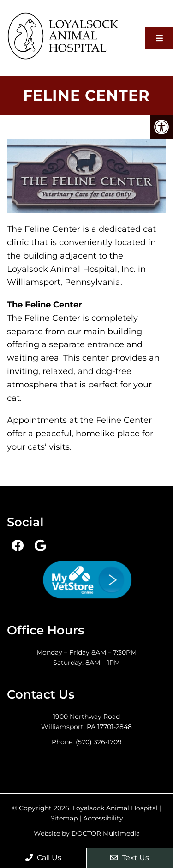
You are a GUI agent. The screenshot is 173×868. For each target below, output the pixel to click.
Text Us (130, 858)
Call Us (43, 858)
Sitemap (64, 818)
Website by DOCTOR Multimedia (87, 833)
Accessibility (103, 818)
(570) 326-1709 (99, 742)
